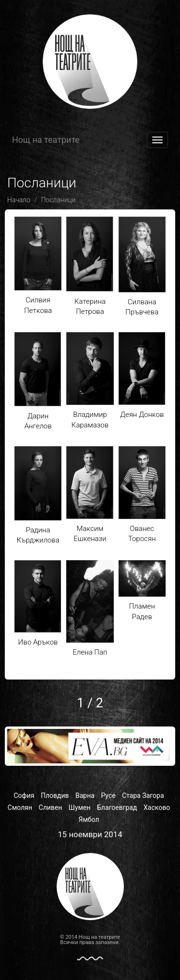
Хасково (157, 807)
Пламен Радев (142, 591)
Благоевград (117, 807)
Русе (108, 796)
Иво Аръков (38, 603)
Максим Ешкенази (90, 495)
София (24, 796)
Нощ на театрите (46, 140)
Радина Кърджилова (38, 496)
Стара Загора (143, 796)
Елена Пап (90, 609)
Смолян (20, 807)
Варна (85, 796)
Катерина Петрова (90, 266)
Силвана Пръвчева (142, 266)
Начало (19, 200)
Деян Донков (142, 375)
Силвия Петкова (38, 266)
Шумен (80, 807)
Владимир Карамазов (90, 381)
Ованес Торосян (142, 495)
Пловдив (55, 796)
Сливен (51, 807)
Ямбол (89, 819)
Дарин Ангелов (38, 381)
